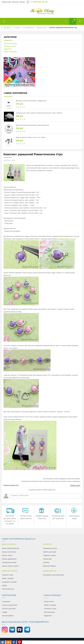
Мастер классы (42, 28)
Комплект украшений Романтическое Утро (33, 154)
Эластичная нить (8, 589)
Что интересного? (28, 28)
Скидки (5, 612)
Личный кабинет (8, 616)
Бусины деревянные (9, 559)
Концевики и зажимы (10, 582)
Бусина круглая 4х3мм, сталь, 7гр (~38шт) (31, 137)
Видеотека (8, 49)
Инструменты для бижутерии (53, 575)
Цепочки (46, 562)
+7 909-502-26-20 (39, 2)
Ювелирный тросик (50, 548)
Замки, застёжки (8, 578)
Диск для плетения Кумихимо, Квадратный (31, 101)
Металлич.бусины (49, 566)
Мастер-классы (50, 612)
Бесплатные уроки (10, 44)
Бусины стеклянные (9, 552)
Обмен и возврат (50, 605)
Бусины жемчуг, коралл (10, 566)
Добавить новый (75, 485)
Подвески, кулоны (50, 555)
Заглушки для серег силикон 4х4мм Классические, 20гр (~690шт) (39, 113)
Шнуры (5, 585)
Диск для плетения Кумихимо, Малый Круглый (32, 125)
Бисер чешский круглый (11, 548)
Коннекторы (47, 559)
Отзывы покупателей (10, 605)
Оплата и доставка (9, 609)
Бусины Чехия (7, 555)
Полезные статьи (10, 46)
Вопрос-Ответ (49, 602)
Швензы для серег (50, 552)
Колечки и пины (8, 575)
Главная (17, 28)
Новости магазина (10, 52)
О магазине (6, 602)
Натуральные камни (9, 562)
